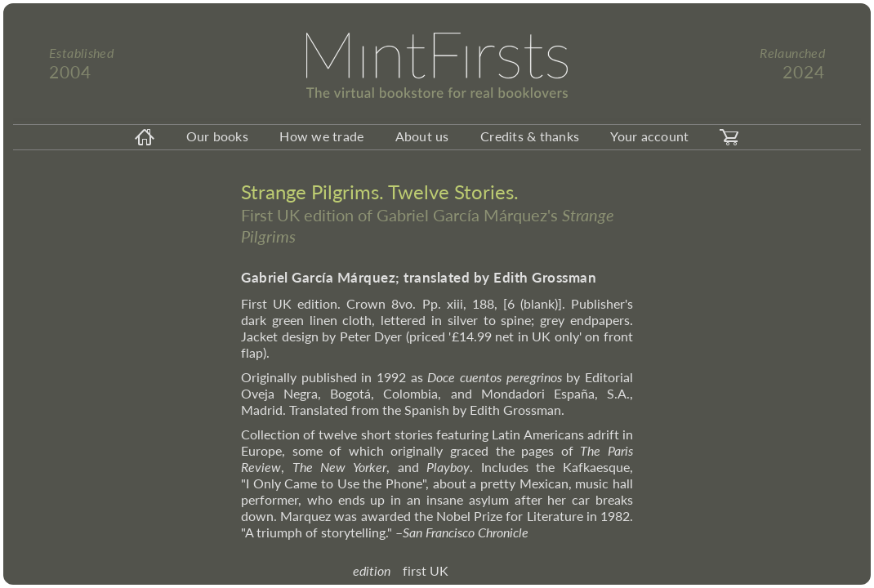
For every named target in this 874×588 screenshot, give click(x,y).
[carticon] (729, 137)
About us (422, 136)
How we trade (321, 136)
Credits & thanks (530, 136)
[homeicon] (145, 137)
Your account (649, 136)
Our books (217, 136)
